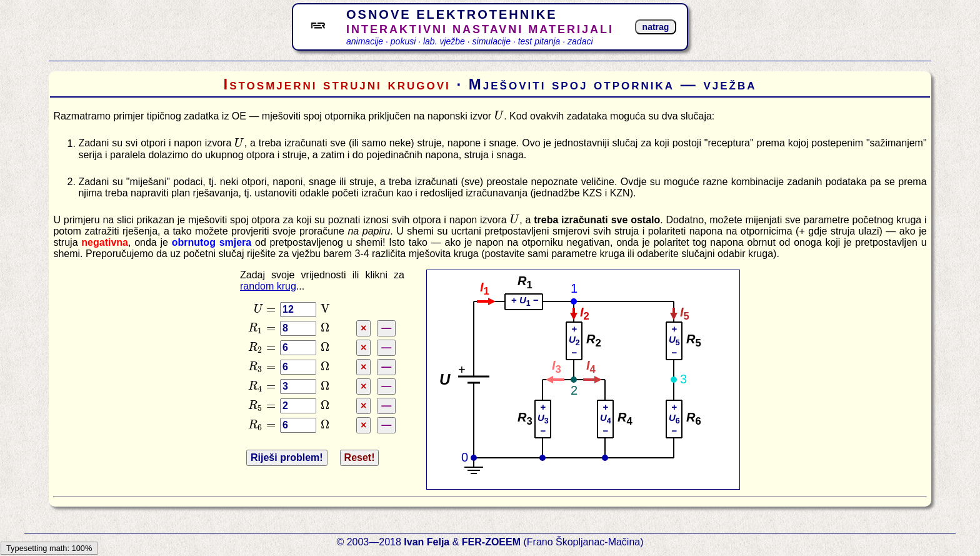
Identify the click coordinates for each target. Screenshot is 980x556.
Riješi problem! (287, 457)
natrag (656, 27)
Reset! (360, 457)
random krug (268, 286)
